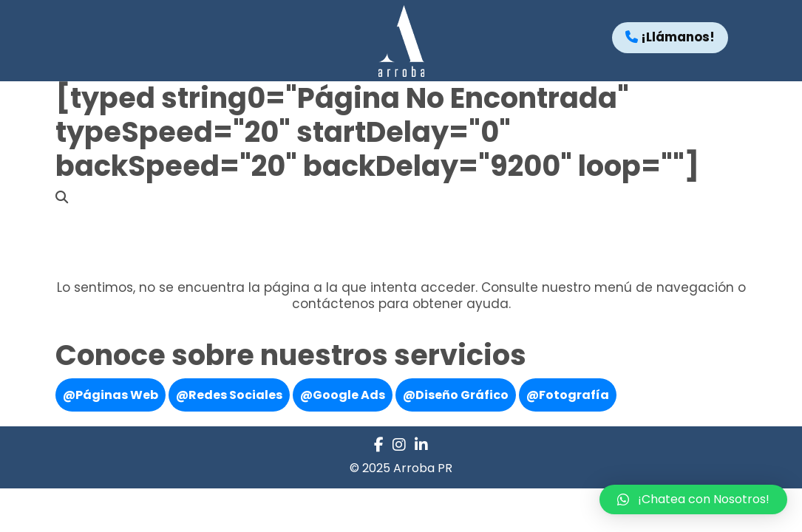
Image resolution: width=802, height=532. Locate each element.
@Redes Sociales (229, 395)
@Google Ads (343, 395)
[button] (693, 499)
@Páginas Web (111, 395)
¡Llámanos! (670, 37)
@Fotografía (568, 395)
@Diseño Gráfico (456, 395)
